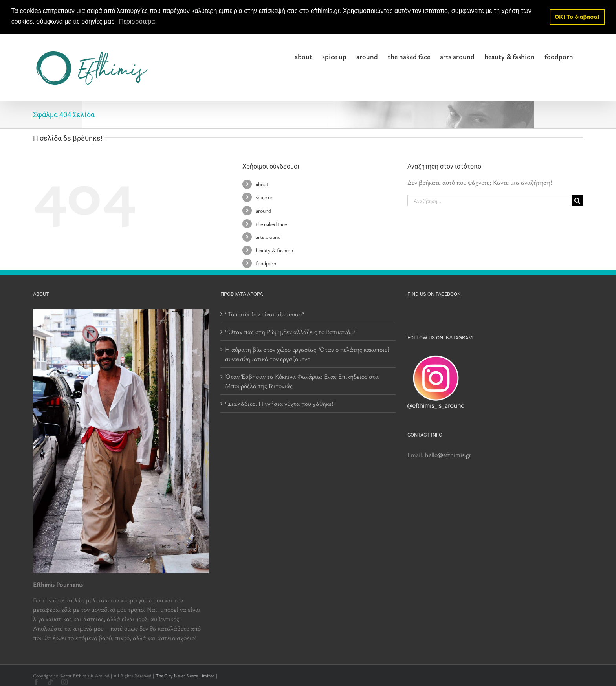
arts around (268, 237)
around (263, 210)
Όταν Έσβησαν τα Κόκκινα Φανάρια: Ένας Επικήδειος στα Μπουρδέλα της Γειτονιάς (302, 381)
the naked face (271, 223)
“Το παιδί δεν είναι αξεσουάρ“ (265, 314)
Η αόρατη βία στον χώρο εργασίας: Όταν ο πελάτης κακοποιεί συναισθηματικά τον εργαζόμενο (307, 354)
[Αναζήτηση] (577, 201)
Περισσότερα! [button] (138, 21)
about (262, 184)
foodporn (266, 263)
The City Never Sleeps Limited (185, 675)
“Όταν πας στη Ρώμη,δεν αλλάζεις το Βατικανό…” (291, 331)
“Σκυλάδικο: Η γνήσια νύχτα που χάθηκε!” (280, 403)
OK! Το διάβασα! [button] (577, 17)
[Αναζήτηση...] (489, 201)
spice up (265, 197)
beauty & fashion (274, 250)
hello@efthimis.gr (448, 454)
